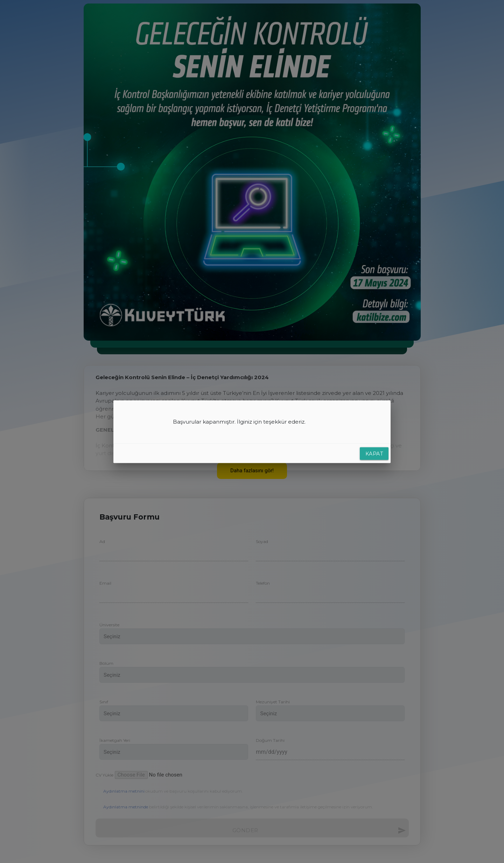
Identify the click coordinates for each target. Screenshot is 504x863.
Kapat (374, 453)
